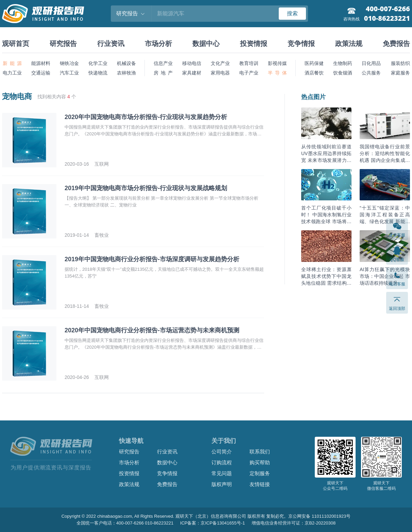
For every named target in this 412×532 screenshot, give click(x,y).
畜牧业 (102, 235)
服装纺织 (400, 63)
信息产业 (163, 63)
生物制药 (343, 63)
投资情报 (254, 44)
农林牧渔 (126, 73)
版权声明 (222, 484)
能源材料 (41, 63)
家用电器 (220, 73)
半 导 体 (277, 73)
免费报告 (396, 44)
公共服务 (371, 73)
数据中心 (206, 44)
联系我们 (260, 452)
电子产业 (249, 73)
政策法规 (349, 44)
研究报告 (63, 44)
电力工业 (12, 73)
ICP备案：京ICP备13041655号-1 (213, 523)
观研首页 (16, 44)
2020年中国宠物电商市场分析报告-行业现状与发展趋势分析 (146, 117)
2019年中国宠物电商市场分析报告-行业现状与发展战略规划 (146, 188)
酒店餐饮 (314, 73)
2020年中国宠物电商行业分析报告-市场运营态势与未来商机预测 (152, 330)
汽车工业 (69, 73)
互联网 (102, 164)
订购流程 (222, 462)
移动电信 (192, 63)
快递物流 (98, 73)
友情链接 (260, 484)
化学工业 (98, 63)
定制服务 (260, 473)
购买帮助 (260, 462)
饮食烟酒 (343, 73)
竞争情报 (301, 44)
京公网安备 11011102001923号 (319, 516)
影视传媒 (277, 63)
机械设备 (126, 63)
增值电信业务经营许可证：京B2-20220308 (294, 523)
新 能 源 (12, 63)
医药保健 (314, 63)
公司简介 (222, 452)
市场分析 (158, 44)
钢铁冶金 (69, 63)
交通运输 (41, 73)
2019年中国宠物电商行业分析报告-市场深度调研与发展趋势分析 (152, 259)
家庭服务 (400, 73)
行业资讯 (111, 44)
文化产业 (220, 63)
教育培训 (249, 63)
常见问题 (222, 473)
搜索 (292, 13)
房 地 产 (163, 73)
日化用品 (371, 63)
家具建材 (192, 73)
